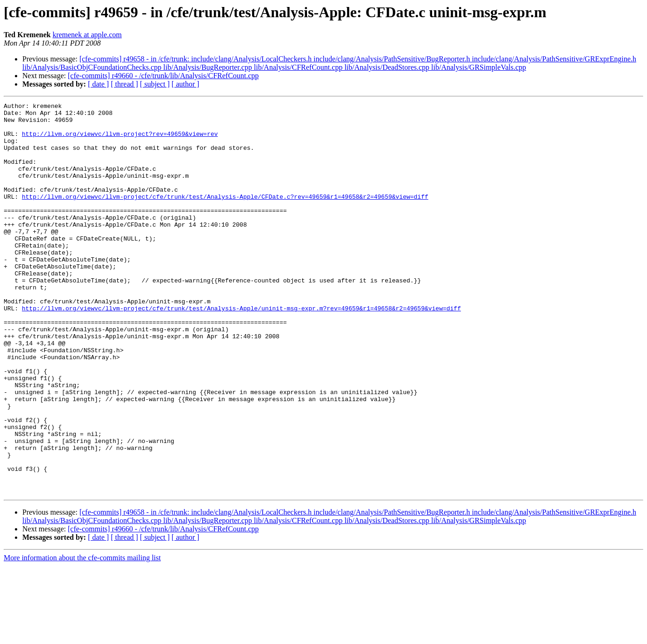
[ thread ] (124, 84)
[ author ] (186, 84)
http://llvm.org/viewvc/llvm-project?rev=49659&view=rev (120, 141)
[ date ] (98, 84)
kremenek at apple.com (87, 35)
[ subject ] (155, 84)
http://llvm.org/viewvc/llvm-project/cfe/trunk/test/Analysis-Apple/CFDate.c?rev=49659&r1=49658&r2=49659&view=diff (225, 216)
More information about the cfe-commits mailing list (82, 636)
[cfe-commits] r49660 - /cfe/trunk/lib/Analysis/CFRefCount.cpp (163, 76)
